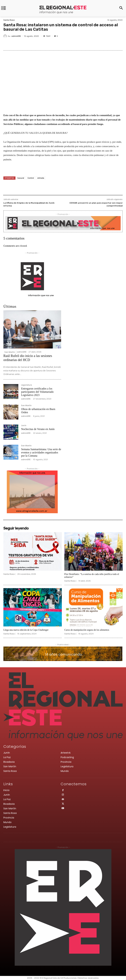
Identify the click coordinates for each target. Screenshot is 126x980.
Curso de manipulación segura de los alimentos (87, 630)
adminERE (16, 36)
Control (31, 178)
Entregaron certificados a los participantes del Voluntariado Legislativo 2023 (37, 392)
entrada (41, 178)
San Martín (10, 352)
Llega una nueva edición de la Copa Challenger (26, 630)
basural (21, 178)
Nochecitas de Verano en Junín (38, 429)
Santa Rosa (9, 20)
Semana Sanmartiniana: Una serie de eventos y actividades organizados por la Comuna (41, 452)
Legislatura (26, 385)
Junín (24, 426)
